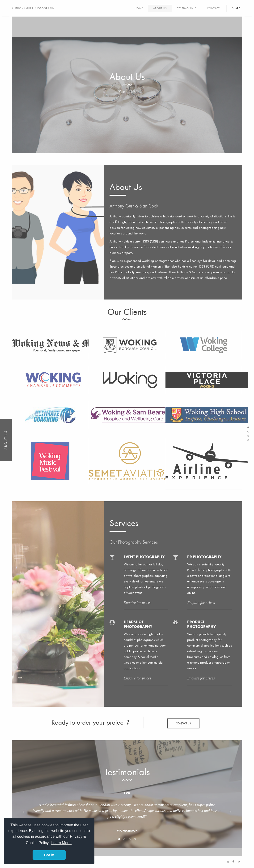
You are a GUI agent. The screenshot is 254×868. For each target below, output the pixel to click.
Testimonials (187, 8)
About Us (160, 8)
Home (139, 8)
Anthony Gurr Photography (33, 8)
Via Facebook (127, 831)
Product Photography (201, 624)
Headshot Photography (138, 624)
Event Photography (144, 557)
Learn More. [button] (61, 843)
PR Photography (204, 557)
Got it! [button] (49, 855)
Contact (213, 8)
